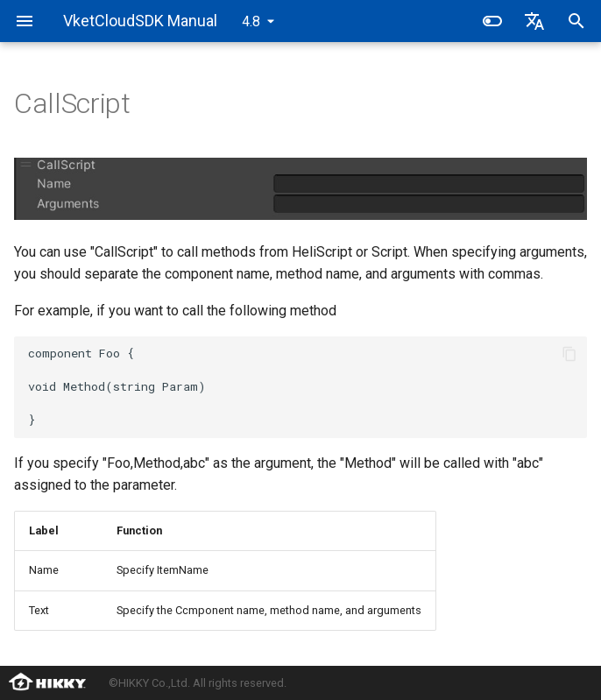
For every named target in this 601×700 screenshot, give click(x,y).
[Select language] (534, 21)
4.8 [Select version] (251, 21)
